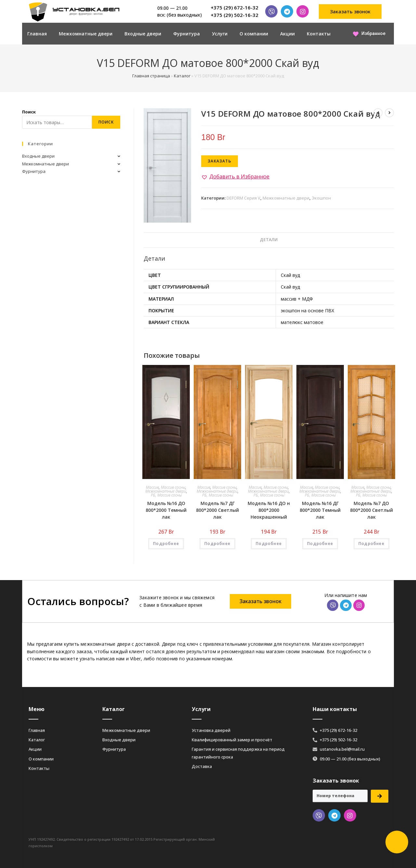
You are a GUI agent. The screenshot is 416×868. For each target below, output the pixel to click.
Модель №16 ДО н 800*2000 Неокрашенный (269, 510)
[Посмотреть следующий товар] (389, 113)
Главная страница (151, 76)
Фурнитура (187, 34)
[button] (350, 12)
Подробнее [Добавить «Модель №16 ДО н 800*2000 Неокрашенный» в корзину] (269, 544)
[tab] (269, 240)
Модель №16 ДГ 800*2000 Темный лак (320, 510)
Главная (37, 34)
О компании (254, 34)
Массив (152, 487)
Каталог (182, 76)
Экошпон (321, 198)
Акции (287, 34)
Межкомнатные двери (86, 34)
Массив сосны (173, 487)
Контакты (319, 34)
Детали (269, 240)
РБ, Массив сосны (166, 495)
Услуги (220, 34)
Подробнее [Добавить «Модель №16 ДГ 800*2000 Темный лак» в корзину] (320, 544)
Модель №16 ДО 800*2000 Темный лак (166, 510)
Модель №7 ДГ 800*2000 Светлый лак (217, 510)
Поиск (29, 112)
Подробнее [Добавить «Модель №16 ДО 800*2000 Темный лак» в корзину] (166, 544)
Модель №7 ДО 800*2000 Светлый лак (371, 510)
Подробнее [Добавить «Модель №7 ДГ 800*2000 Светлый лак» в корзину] (217, 544)
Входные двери (143, 34)
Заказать (220, 161)
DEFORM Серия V (243, 198)
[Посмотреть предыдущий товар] (378, 113)
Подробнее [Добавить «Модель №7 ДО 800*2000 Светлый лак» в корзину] (371, 544)
